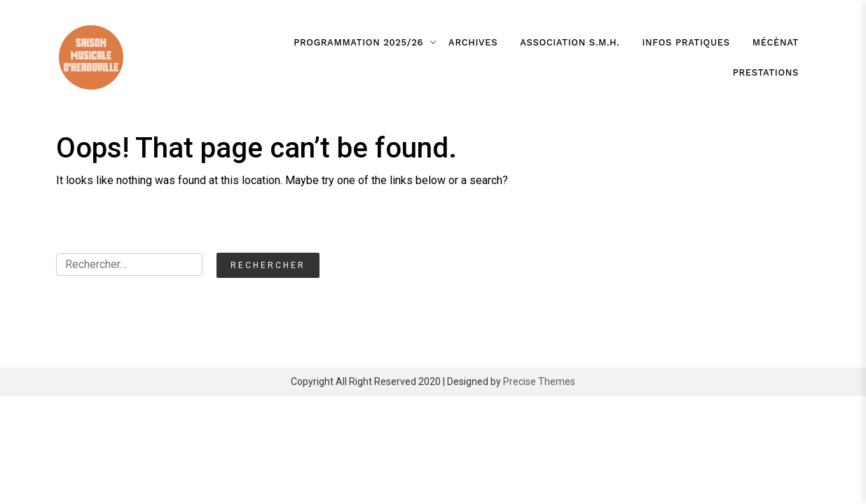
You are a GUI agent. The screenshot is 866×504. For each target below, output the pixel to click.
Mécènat (776, 42)
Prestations (766, 72)
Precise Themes (539, 381)
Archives (473, 42)
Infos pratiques (686, 42)
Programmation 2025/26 (358, 42)
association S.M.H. (570, 42)
